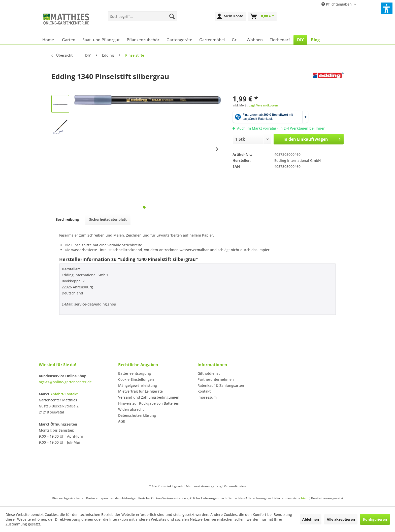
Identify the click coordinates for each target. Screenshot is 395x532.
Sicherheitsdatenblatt (108, 219)
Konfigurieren (375, 519)
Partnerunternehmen (216, 379)
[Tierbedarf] (280, 40)
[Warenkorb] (262, 16)
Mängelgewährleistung (138, 385)
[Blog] (315, 40)
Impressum (207, 397)
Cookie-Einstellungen (136, 379)
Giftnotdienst (209, 373)
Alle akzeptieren (341, 519)
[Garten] (69, 40)
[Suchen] (172, 16)
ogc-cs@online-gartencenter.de (65, 382)
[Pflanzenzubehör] (143, 40)
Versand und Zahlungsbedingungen (149, 397)
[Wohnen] (255, 40)
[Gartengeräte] (179, 40)
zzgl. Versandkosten (264, 105)
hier (304, 498)
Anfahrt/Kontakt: (64, 394)
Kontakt (204, 391)
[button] (387, 8)
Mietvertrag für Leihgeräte (140, 391)
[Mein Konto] (230, 16)
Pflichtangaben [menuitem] (337, 4)
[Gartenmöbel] (212, 40)
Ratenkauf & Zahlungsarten (221, 385)
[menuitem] (142, 16)
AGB (122, 421)
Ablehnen (311, 519)
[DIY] (300, 40)
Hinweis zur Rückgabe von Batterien (149, 403)
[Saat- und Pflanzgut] (101, 40)
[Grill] (236, 40)
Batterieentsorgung (135, 373)
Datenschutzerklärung (137, 415)
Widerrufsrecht (131, 409)
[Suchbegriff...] (142, 16)
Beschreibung (67, 219)
